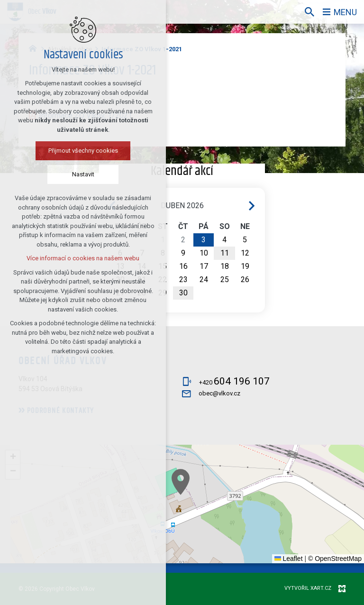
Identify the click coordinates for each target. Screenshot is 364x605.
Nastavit (83, 174)
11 (225, 253)
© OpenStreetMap (335, 559)
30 (183, 293)
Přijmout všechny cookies (83, 151)
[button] (181, 482)
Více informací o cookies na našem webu (83, 258)
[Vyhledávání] (309, 12)
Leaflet (289, 559)
